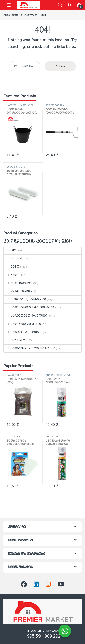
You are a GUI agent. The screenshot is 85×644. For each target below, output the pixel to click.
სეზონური (16, 340)
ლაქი (67, 375)
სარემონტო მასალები (26, 315)
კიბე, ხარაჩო (18, 283)
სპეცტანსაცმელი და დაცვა (30, 348)
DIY (10, 250)
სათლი (12, 105)
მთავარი (11, 15)
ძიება (60, 5)
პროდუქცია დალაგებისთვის (58, 438)
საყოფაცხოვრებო (23, 332)
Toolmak (13, 258)
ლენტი (17, 436)
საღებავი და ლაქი (22, 324)
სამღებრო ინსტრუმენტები (20, 107)
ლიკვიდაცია (18, 291)
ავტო (12, 266)
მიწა (18, 375)
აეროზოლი (54, 375)
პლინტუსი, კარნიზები (25, 299)
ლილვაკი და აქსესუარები (55, 107)
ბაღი (11, 275)
